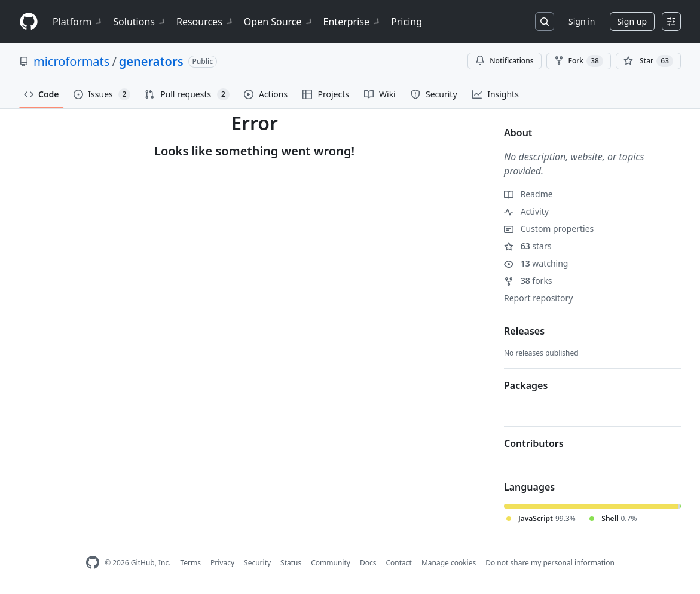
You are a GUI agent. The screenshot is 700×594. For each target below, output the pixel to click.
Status (291, 563)
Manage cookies (449, 563)
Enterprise (352, 22)
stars (528, 246)
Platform (78, 22)
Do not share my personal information (550, 563)
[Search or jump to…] (545, 22)
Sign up (632, 21)
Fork (579, 61)
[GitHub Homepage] (93, 563)
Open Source (279, 22)
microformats (71, 61)
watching (536, 263)
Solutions (140, 22)
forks (528, 281)
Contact (398, 563)
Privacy (222, 563)
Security (257, 563)
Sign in (582, 21)
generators (151, 61)
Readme (528, 194)
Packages (526, 385)
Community (331, 563)
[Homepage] (29, 22)
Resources (205, 22)
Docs (368, 563)
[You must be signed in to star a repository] (648, 61)
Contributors (534, 443)
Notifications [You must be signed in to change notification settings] (504, 61)
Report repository (538, 298)
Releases (524, 331)
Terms (190, 563)
